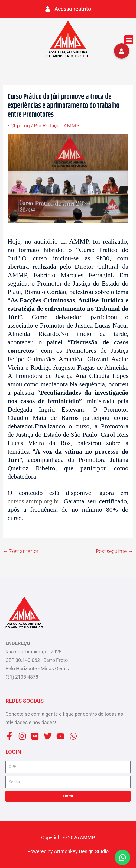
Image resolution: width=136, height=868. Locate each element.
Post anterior (21, 551)
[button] (129, 40)
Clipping (20, 125)
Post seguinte (114, 551)
